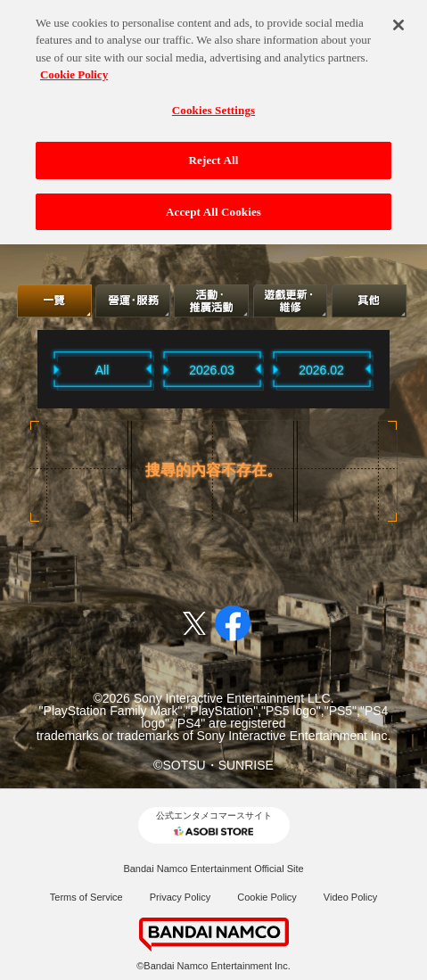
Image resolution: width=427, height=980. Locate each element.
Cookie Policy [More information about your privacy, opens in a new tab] (74, 69)
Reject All (214, 155)
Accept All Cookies (213, 206)
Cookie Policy (267, 897)
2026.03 (212, 370)
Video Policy (350, 897)
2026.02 (321, 370)
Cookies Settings (213, 105)
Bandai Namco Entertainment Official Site (213, 869)
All (103, 370)
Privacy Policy (180, 897)
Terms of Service (86, 897)
